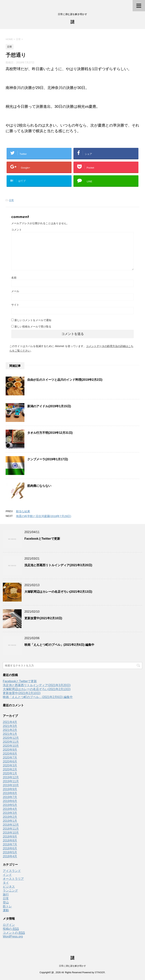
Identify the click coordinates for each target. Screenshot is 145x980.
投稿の (11, 929)
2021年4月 (10, 722)
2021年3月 (10, 726)
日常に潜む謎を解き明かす (72, 966)
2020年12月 (11, 738)
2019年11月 (11, 781)
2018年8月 (10, 841)
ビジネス (9, 887)
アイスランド (12, 871)
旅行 (6, 895)
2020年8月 (10, 754)
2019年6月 (10, 801)
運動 (6, 910)
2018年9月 (10, 837)
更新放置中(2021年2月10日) (43, 618)
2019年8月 (10, 793)
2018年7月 (10, 844)
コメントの (14, 933)
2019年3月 (10, 813)
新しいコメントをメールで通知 (33, 320)
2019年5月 (10, 805)
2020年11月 (11, 742)
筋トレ (7, 906)
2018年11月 (11, 829)
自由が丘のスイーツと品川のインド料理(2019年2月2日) (65, 380)
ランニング (10, 891)
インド (7, 875)
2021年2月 (10, 730)
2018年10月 (11, 833)
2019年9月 (10, 789)
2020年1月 (10, 773)
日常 (11, 200)
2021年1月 (10, 734)
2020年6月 (10, 762)
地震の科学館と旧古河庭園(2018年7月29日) (43, 516)
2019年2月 (10, 817)
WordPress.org (13, 936)
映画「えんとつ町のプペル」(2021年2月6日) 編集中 (59, 645)
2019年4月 (10, 809)
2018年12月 (11, 825)
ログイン (9, 925)
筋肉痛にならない (39, 486)
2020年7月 (10, 758)
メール (15, 291)
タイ (6, 883)
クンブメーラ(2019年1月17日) (48, 459)
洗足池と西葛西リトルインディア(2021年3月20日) (58, 565)
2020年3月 (10, 765)
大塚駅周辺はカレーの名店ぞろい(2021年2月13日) (58, 592)
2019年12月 (11, 777)
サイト (15, 305)
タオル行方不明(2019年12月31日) (50, 433)
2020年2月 (10, 769)
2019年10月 (11, 785)
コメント (17, 230)
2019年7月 (10, 797)
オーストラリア (13, 879)
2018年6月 (10, 848)
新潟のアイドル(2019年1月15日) (49, 406)
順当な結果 (23, 511)
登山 (6, 902)
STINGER (100, 972)
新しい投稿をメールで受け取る (33, 327)
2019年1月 (10, 821)
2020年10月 (11, 746)
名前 (14, 278)
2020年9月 (10, 750)
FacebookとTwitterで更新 (42, 539)
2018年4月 (10, 856)
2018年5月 (10, 852)
